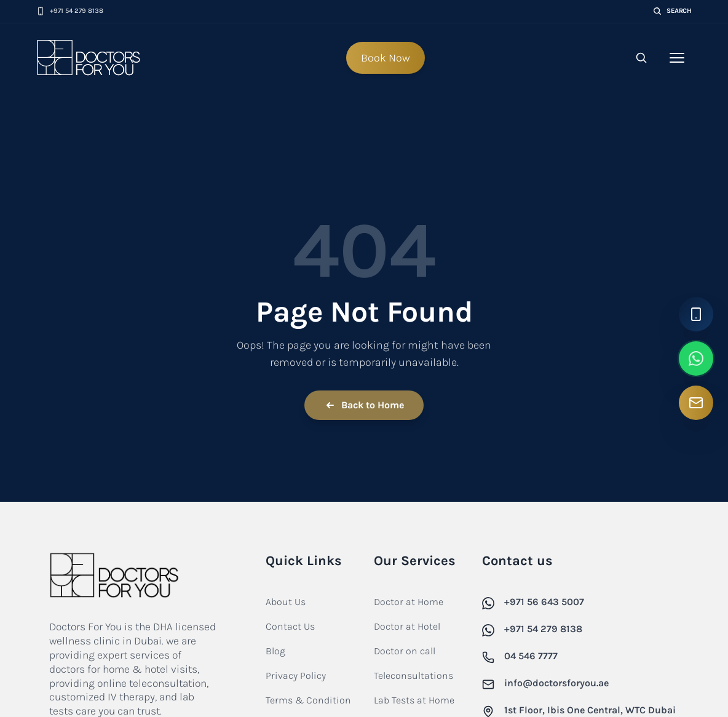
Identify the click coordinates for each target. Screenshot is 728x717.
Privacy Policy (296, 675)
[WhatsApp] (696, 358)
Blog (275, 651)
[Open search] (641, 58)
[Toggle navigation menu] (677, 58)
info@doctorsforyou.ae (556, 683)
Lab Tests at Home (414, 700)
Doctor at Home (409, 602)
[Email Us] (696, 403)
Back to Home (364, 405)
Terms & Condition (308, 700)
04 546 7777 (531, 656)
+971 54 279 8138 (543, 629)
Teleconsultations (413, 675)
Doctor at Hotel (407, 626)
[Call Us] (696, 314)
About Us (286, 602)
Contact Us (290, 626)
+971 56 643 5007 (544, 602)
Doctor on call (405, 651)
